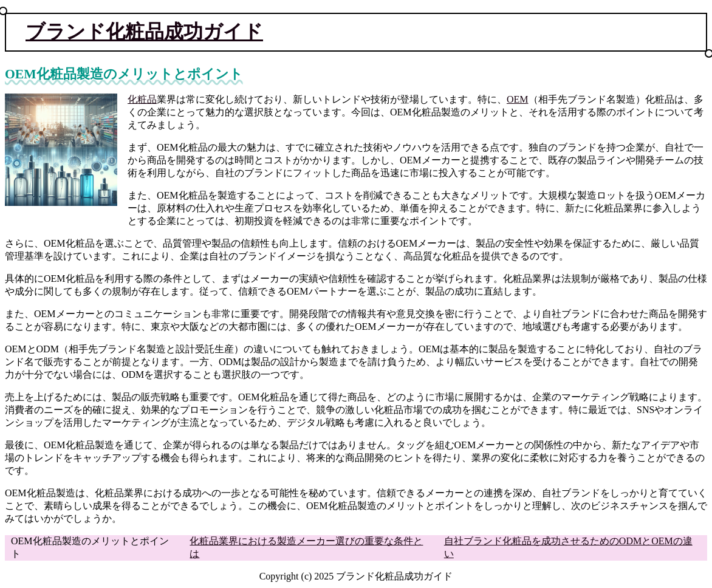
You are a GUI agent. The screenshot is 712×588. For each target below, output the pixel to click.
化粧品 (142, 99)
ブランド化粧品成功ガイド (144, 32)
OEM (518, 99)
